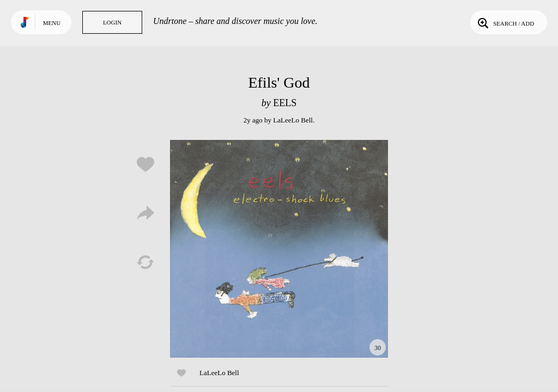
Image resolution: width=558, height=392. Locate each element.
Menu (52, 23)
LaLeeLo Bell (293, 120)
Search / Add (505, 22)
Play (279, 249)
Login (112, 22)
